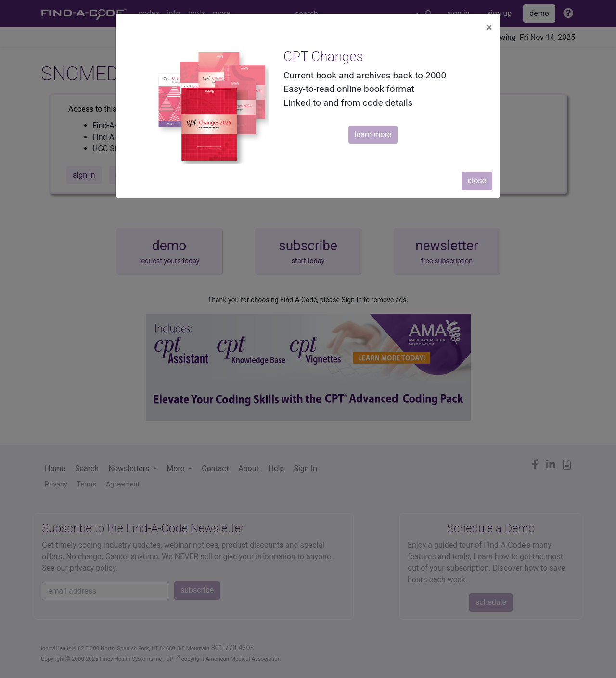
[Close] (489, 27)
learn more (373, 134)
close (477, 181)
